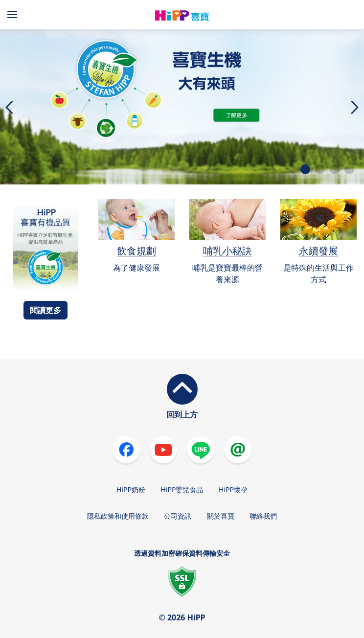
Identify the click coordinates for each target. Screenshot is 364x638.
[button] (305, 169)
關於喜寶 (221, 516)
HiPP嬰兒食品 (182, 490)
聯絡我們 (263, 516)
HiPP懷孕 (233, 490)
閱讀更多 (45, 310)
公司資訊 (178, 516)
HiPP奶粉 (131, 490)
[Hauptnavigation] (14, 15)
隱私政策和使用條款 (118, 516)
